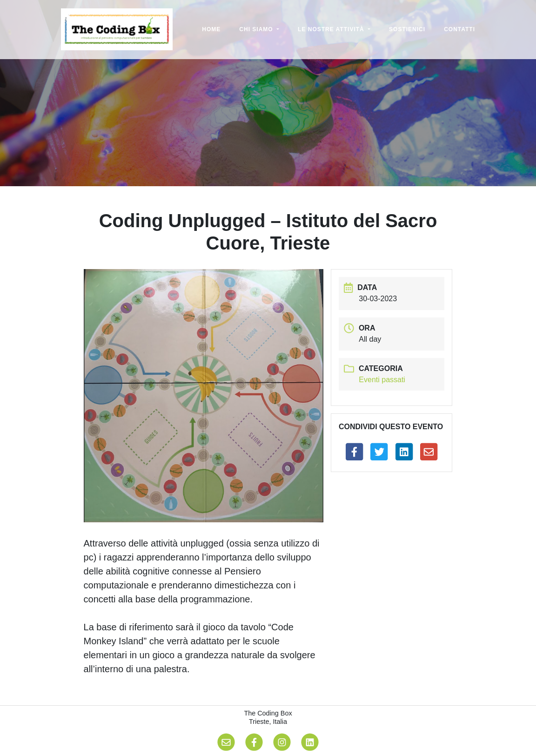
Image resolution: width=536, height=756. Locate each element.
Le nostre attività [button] (332, 29)
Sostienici (407, 29)
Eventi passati (382, 380)
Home (211, 29)
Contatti (459, 29)
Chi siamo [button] (257, 29)
